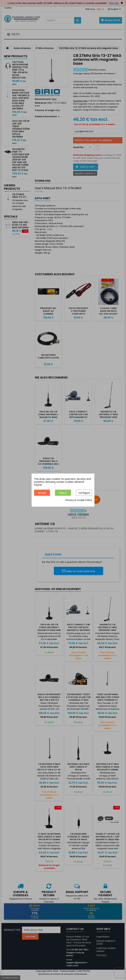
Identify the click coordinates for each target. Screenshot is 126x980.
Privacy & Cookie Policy (79, 500)
